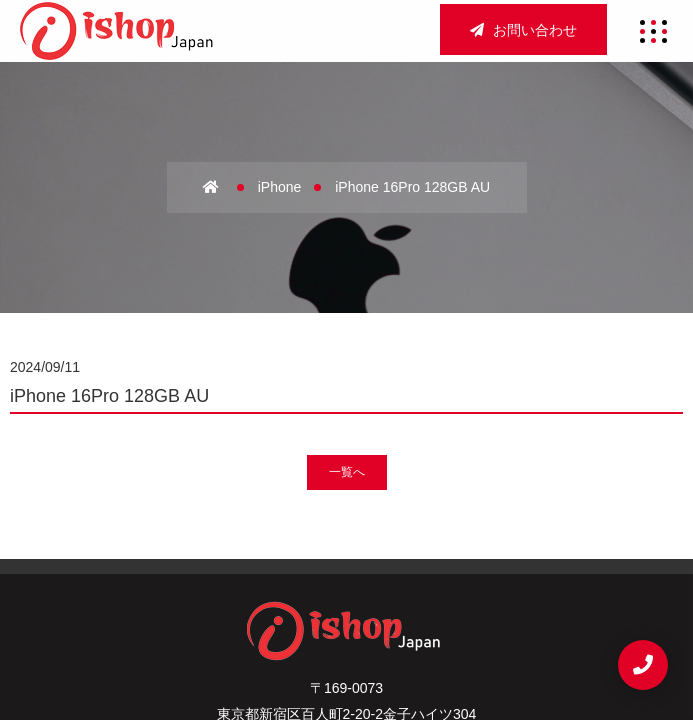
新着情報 (434, 590)
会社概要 (295, 556)
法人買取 (258, 590)
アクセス (383, 556)
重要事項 (346, 623)
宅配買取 (346, 590)
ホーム (214, 556)
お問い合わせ (523, 30)
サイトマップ (244, 623)
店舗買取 (471, 556)
